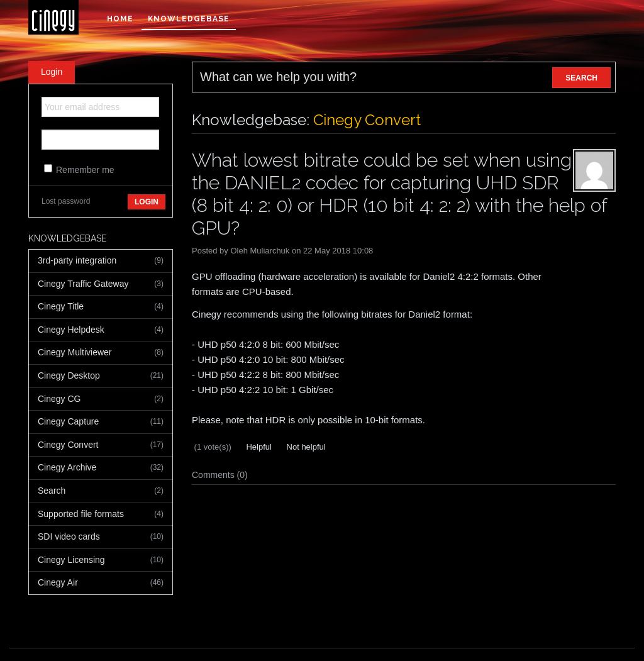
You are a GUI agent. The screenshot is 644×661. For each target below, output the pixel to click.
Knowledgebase (189, 19)
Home (120, 19)
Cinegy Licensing (101, 560)
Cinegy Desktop (101, 376)
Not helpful (305, 447)
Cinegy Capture (101, 422)
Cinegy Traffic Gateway (101, 284)
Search (101, 491)
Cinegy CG (101, 399)
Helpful (258, 447)
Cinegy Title (101, 307)
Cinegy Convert (101, 445)
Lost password (66, 201)
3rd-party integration (101, 261)
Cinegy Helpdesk (101, 330)
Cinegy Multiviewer (101, 353)
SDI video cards (101, 537)
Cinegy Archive (101, 468)
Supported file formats (101, 514)
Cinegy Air (101, 583)
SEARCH (581, 78)
